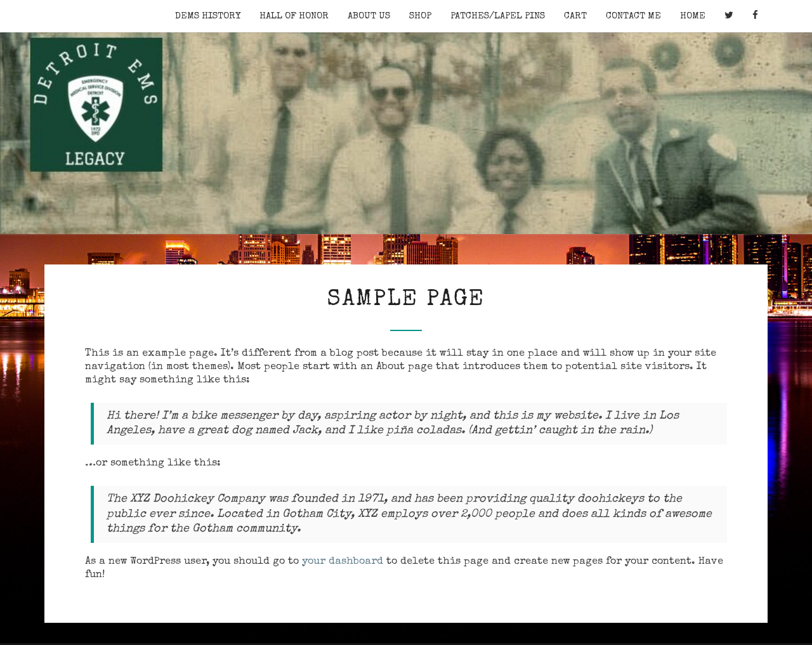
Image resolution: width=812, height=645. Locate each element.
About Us (369, 16)
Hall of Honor (294, 16)
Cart (575, 16)
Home (693, 16)
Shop (420, 16)
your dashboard (343, 562)
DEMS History (208, 16)
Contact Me (633, 16)
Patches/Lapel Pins (498, 16)
